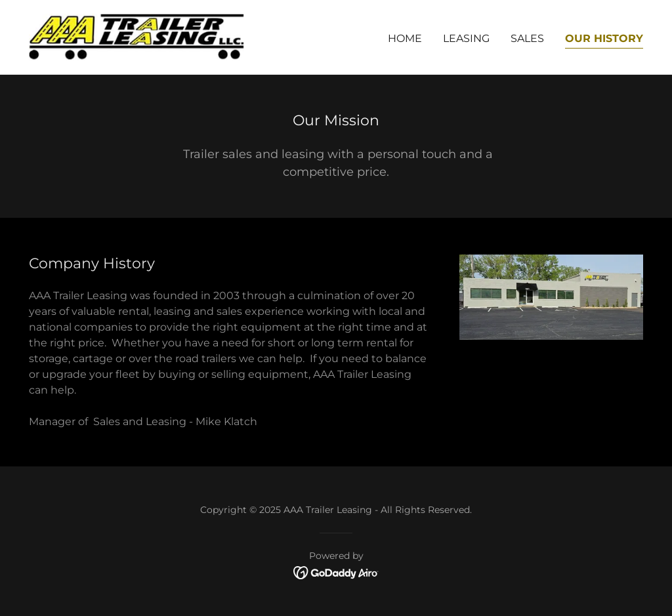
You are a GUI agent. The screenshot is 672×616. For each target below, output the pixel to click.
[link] (136, 36)
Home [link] (405, 38)
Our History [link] (604, 38)
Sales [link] (527, 38)
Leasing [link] (466, 38)
